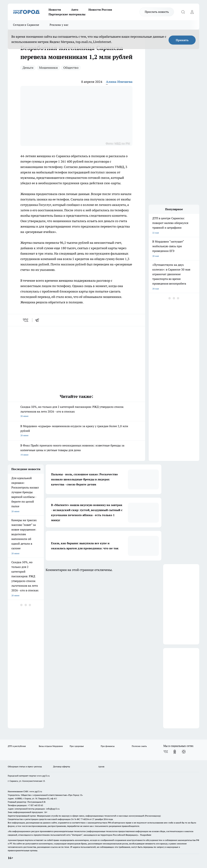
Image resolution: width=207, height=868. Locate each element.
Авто (75, 10)
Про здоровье (77, 746)
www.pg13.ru (43, 776)
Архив (101, 766)
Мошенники (48, 68)
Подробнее (146, 835)
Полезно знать (139, 746)
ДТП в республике (17, 746)
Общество (71, 68)
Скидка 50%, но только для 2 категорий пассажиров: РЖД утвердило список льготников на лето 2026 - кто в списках (76, 412)
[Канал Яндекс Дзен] (184, 752)
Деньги (28, 68)
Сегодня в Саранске (26, 25)
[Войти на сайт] (192, 12)
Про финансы (108, 746)
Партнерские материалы (67, 14)
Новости (55, 10)
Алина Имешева (119, 82)
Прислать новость (157, 12)
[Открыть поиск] (183, 12)
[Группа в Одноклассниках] (175, 752)
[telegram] (38, 320)
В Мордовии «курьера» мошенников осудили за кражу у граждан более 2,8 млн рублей (76, 431)
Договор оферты (62, 766)
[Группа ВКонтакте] (166, 752)
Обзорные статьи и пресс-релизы (25, 766)
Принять (182, 40)
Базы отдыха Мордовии (51, 746)
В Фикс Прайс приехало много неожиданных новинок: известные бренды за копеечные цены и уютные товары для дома (76, 450)
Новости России (100, 10)
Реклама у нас (59, 25)
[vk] (26, 320)
